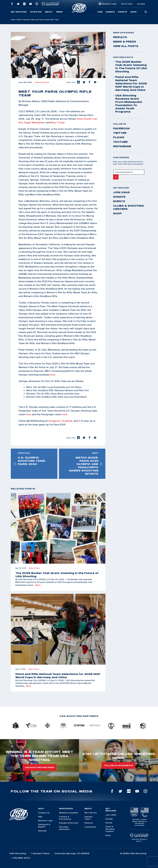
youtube (120, 142)
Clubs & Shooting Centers (128, 207)
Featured (26, 20)
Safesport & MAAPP (44, 826)
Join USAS (121, 192)
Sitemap (42, 831)
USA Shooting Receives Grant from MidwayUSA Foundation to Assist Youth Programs (128, 104)
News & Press (42, 82)
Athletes (36, 12)
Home (13, 20)
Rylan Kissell (84, 119)
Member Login (109, 4)
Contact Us (44, 813)
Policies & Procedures (65, 818)
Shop (134, 12)
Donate (110, 12)
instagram (122, 146)
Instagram (54, 421)
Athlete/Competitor (69, 813)
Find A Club (127, 4)
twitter (120, 133)
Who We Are (91, 813)
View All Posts (126, 46)
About (49, 12)
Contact (141, 4)
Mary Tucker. (58, 122)
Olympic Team (88, 818)
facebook (122, 128)
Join (100, 12)
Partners (89, 823)
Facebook (67, 421)
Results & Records (69, 823)
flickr (119, 137)
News (59, 12)
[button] (78, 82)
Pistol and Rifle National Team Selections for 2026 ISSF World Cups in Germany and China (130, 83)
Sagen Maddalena (34, 122)
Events (123, 12)
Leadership (90, 827)
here (53, 375)
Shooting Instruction (64, 828)
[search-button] (146, 12)
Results (120, 37)
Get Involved (19, 12)
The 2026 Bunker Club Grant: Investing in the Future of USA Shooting (130, 67)
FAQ (40, 817)
